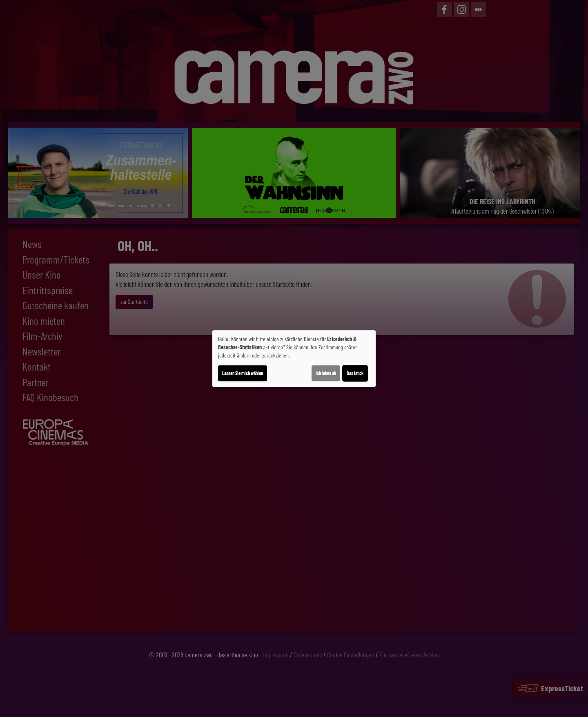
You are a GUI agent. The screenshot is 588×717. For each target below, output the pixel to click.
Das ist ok (355, 373)
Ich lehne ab (326, 373)
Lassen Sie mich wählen (243, 373)
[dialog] (294, 359)
